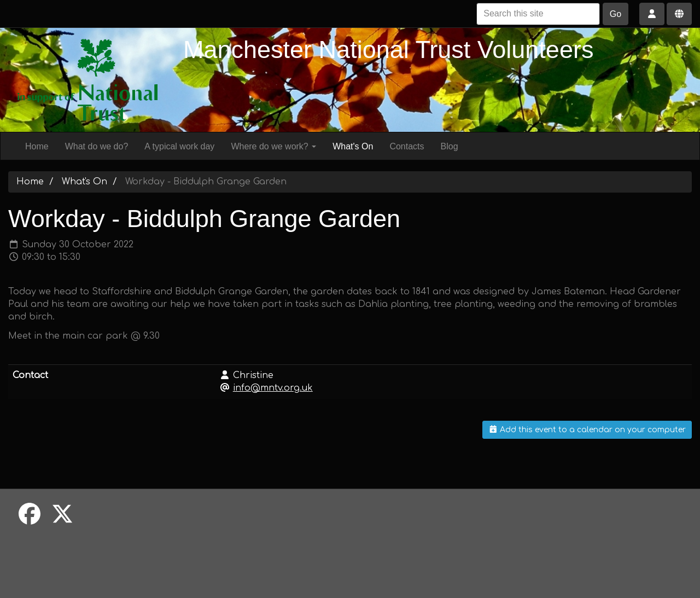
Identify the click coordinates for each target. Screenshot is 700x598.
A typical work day (179, 146)
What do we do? (97, 146)
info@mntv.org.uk (273, 388)
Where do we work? (273, 146)
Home (37, 146)
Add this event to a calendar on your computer (587, 430)
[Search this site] (538, 14)
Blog (450, 146)
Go (616, 14)
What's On (353, 146)
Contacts (407, 146)
